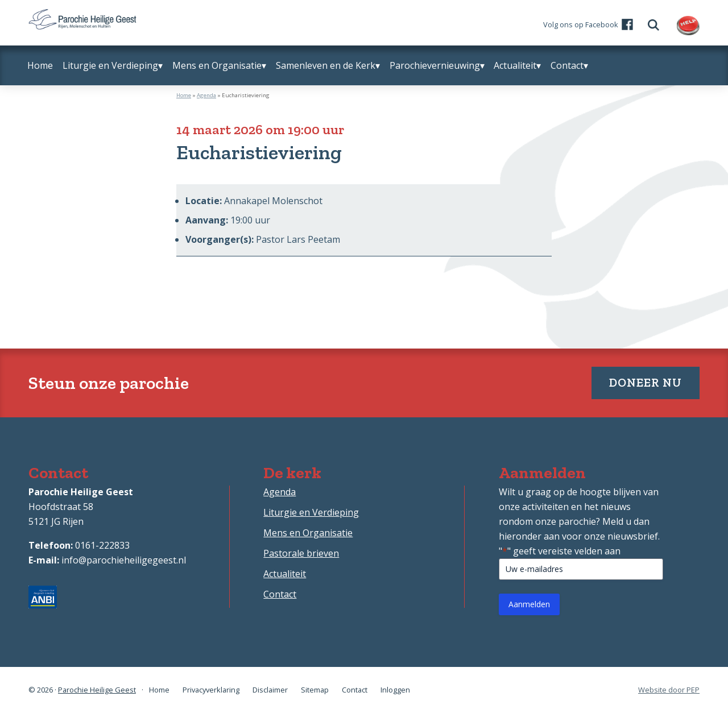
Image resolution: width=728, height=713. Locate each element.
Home (184, 95)
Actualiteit (285, 574)
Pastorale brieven (301, 553)
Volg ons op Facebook (581, 24)
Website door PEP (669, 690)
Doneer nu (646, 382)
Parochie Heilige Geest (97, 690)
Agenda (206, 95)
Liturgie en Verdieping (311, 512)
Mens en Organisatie (308, 533)
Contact (280, 594)
